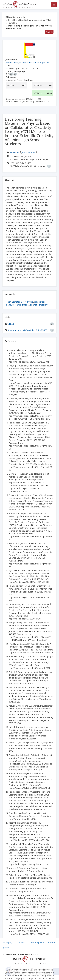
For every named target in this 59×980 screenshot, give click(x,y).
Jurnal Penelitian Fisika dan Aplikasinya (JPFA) (30, 20)
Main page (8, 942)
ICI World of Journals (15, 17)
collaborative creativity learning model (26, 303)
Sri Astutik (15, 153)
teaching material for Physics (19, 302)
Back (49, 32)
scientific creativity (39, 305)
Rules (22, 942)
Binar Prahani (29, 153)
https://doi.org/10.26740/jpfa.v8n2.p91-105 (27, 330)
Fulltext (10, 324)
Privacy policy (37, 942)
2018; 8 (13, 23)
